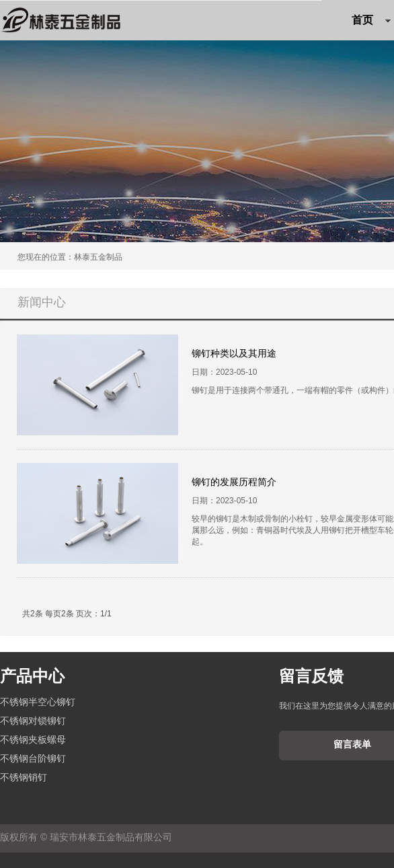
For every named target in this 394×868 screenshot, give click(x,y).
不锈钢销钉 (24, 777)
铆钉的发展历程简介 (234, 482)
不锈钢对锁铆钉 (33, 721)
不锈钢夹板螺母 (33, 739)
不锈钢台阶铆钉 (33, 758)
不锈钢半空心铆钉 (38, 702)
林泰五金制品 (98, 257)
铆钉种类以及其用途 (234, 353)
